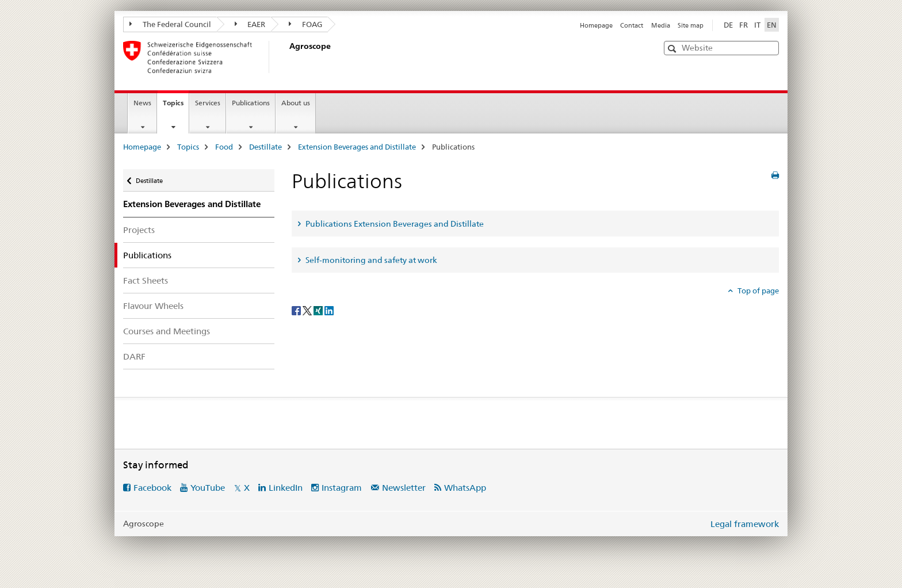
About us (296, 103)
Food (224, 147)
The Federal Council (170, 24)
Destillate (265, 147)
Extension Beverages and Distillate (357, 147)
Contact (632, 25)
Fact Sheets (146, 280)
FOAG (305, 24)
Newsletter (404, 488)
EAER (250, 24)
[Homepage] (287, 57)
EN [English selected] (772, 25)
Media (661, 25)
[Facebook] (297, 310)
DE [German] (728, 25)
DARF (134, 356)
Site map (691, 25)
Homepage (596, 25)
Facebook (152, 488)
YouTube (208, 488)
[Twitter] (308, 310)
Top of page (757, 291)
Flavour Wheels (153, 306)
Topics (176, 106)
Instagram (342, 488)
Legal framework (745, 524)
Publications (251, 103)
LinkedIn (286, 488)
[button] (673, 49)
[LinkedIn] (329, 310)
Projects (139, 230)
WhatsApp (465, 488)
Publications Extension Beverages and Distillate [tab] (394, 224)
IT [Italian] (757, 25)
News (142, 103)
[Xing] (319, 310)
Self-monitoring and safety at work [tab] (370, 260)
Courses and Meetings (167, 331)
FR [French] (744, 25)
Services (208, 103)
